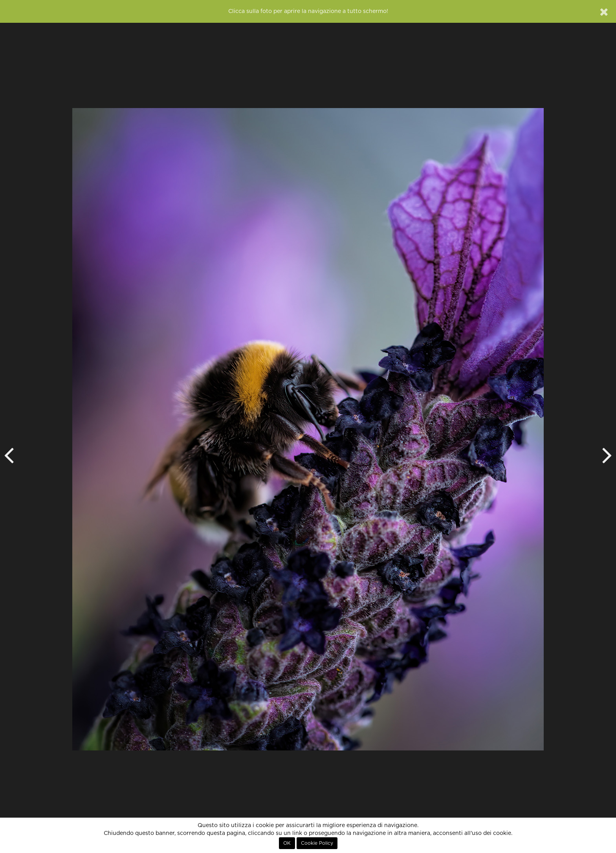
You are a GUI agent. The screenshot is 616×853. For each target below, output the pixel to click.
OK (287, 843)
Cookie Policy (317, 843)
